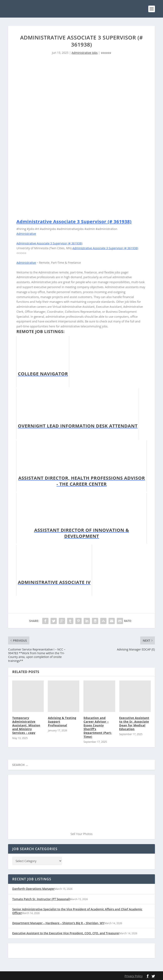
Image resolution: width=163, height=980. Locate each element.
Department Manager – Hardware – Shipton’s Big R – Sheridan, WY (58, 923)
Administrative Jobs (85, 52)
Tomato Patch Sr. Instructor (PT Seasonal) (41, 899)
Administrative (26, 233)
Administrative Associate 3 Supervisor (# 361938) (74, 221)
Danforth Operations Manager (33, 888)
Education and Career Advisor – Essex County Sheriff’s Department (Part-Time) (98, 727)
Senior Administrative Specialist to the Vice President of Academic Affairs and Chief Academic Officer (77, 911)
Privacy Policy (133, 976)
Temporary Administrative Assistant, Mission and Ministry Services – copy (26, 725)
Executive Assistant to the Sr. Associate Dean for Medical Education (134, 723)
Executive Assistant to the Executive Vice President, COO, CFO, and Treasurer (66, 933)
